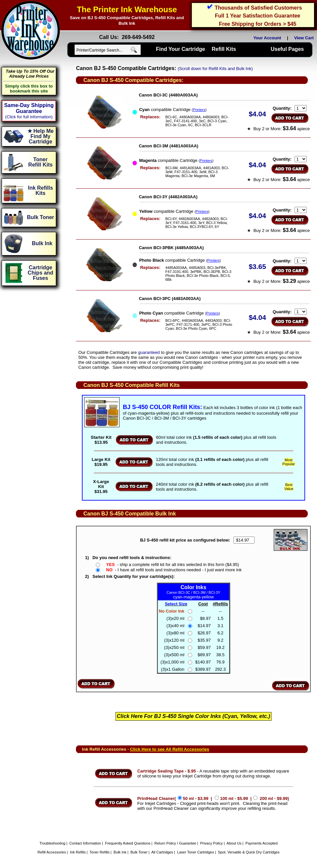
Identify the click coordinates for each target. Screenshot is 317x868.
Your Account (267, 38)
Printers (199, 110)
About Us (234, 843)
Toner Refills (100, 852)
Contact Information (85, 843)
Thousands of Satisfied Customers (258, 8)
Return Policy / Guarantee (176, 843)
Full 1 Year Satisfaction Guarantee (258, 16)
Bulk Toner (139, 852)
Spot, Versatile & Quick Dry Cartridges (249, 852)
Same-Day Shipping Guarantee (29, 108)
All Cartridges (162, 852)
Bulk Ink (120, 852)
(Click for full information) (29, 117)
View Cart (305, 38)
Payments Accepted (261, 843)
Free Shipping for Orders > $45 (258, 24)
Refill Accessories (52, 852)
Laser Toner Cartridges (195, 852)
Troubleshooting (52, 843)
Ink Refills (78, 852)
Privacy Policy (211, 843)
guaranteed (149, 352)
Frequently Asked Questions (128, 843)
